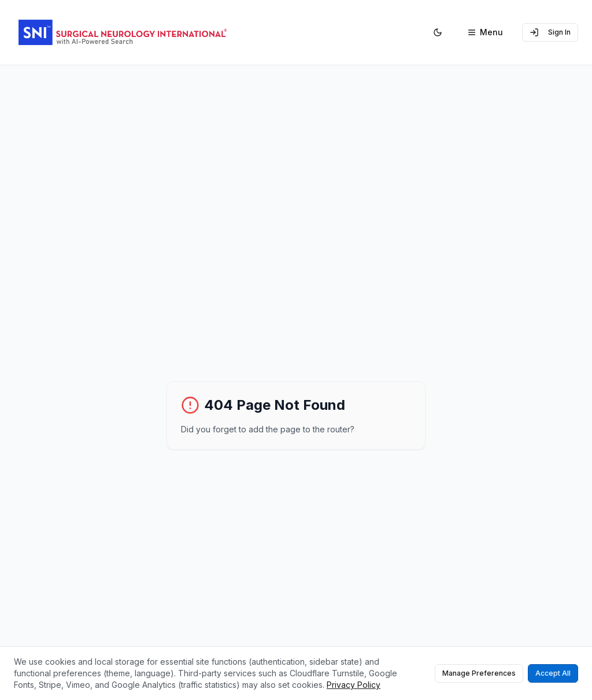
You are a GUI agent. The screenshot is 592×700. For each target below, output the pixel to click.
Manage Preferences (479, 673)
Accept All (553, 673)
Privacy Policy (354, 685)
